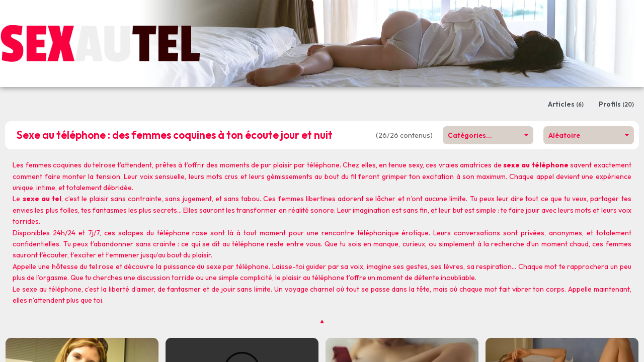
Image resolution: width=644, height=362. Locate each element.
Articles (566, 104)
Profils (616, 104)
